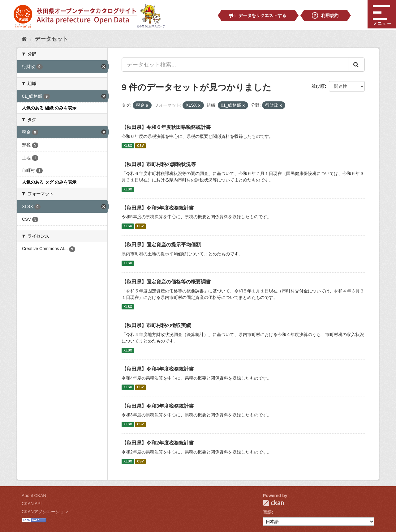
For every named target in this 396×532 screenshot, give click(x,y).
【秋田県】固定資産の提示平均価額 (161, 245)
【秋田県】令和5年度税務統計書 (158, 208)
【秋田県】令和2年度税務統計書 (158, 443)
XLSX (128, 146)
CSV (140, 146)
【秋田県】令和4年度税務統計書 (158, 369)
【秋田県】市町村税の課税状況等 (159, 164)
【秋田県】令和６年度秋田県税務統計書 (166, 127)
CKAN (273, 503)
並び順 (318, 86)
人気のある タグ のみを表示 (49, 182)
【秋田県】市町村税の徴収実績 (156, 325)
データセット (51, 39)
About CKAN (34, 496)
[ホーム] (24, 39)
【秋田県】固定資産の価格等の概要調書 (166, 282)
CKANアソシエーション (45, 512)
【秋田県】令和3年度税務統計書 (158, 406)
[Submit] (356, 65)
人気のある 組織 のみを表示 (49, 108)
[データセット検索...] (235, 65)
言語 (267, 512)
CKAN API (32, 504)
